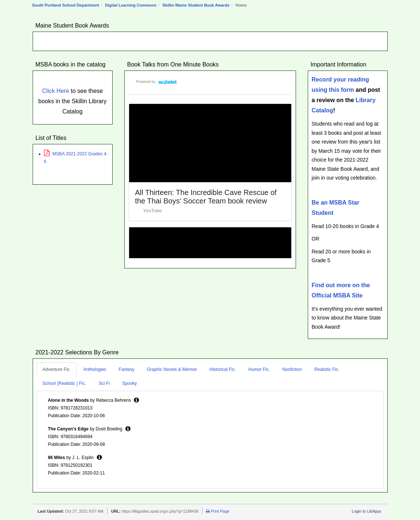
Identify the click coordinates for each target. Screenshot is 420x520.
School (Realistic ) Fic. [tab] (64, 383)
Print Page (218, 511)
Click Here (56, 91)
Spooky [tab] (129, 383)
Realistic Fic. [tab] (327, 369)
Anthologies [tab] (95, 369)
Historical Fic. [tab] (223, 369)
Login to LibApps (366, 511)
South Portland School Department (66, 5)
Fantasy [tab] (127, 369)
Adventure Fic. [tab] (57, 369)
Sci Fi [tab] (104, 383)
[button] (136, 400)
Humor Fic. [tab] (259, 369)
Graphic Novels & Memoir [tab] (172, 369)
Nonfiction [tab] (292, 369)
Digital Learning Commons (131, 5)
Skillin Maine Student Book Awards (196, 5)
